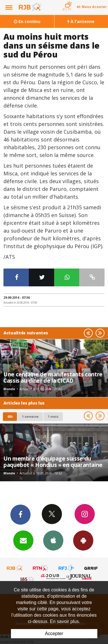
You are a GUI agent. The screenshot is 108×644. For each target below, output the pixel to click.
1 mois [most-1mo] (53, 416)
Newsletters (23, 540)
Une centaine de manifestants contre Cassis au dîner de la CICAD (53, 377)
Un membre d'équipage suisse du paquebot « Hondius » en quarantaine (53, 462)
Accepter (54, 634)
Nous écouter (94, 7)
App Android (83, 540)
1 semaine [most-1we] (30, 416)
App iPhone (53, 540)
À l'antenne (81, 21)
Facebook (20, 514)
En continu (27, 21)
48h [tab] (10, 416)
